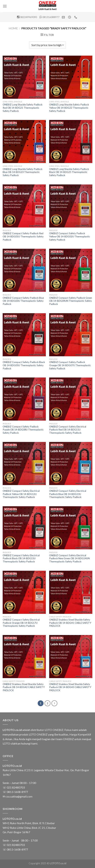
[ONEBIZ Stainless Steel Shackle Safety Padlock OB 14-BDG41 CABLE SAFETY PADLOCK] (71, 592)
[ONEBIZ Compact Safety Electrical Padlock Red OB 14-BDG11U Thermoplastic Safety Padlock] (71, 399)
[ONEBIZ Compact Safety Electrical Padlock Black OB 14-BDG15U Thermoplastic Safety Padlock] (24, 528)
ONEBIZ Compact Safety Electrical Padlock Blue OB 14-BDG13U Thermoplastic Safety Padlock (68, 494)
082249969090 (28, 17)
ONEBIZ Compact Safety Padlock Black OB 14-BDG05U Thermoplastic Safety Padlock (24, 365)
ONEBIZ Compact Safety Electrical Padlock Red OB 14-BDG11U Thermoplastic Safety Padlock (68, 430)
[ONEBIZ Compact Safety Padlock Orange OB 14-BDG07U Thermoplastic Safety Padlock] (71, 335)
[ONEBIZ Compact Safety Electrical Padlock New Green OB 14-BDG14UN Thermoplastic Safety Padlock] (71, 528)
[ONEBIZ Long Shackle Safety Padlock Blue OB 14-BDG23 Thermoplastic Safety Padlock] (24, 141)
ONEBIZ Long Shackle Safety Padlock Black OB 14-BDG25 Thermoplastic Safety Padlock (69, 172)
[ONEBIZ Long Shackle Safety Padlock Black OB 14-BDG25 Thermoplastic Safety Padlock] (71, 141)
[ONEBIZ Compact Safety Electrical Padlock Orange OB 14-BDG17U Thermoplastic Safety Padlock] (24, 592)
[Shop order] (47, 45)
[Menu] (5, 6)
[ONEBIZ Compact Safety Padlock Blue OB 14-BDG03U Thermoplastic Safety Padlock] (24, 270)
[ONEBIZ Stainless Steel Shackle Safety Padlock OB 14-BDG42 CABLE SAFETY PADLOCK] (24, 657)
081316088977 (51, 17)
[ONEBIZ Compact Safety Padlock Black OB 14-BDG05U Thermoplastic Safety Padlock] (24, 335)
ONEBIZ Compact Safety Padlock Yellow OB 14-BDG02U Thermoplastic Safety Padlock (70, 236)
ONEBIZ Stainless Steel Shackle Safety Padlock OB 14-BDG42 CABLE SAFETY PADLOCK (24, 687)
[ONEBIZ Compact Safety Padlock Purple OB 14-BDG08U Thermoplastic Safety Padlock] (24, 399)
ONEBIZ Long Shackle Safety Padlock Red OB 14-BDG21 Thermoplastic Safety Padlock (23, 108)
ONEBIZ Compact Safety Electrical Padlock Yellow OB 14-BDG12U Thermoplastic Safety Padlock (21, 494)
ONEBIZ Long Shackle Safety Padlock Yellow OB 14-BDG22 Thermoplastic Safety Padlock (69, 108)
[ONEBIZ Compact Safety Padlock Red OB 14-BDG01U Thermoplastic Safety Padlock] (24, 206)
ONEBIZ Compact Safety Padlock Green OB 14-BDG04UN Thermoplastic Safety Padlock (71, 301)
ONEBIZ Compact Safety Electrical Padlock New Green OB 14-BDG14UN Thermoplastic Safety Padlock (69, 558)
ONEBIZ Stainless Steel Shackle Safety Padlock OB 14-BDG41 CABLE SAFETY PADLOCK (70, 623)
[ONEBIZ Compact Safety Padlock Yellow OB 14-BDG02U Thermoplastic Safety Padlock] (71, 206)
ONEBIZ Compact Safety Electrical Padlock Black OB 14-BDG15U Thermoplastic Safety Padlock (21, 558)
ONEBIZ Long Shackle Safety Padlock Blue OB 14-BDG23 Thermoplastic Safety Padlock (23, 172)
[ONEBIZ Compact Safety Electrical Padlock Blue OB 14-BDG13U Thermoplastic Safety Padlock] (71, 463)
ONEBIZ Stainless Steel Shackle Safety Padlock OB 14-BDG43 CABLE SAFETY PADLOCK (70, 687)
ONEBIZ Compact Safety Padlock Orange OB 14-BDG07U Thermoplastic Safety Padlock (70, 365)
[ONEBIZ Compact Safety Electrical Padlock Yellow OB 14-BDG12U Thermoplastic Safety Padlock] (24, 463)
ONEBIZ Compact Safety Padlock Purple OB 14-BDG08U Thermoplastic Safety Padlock (23, 430)
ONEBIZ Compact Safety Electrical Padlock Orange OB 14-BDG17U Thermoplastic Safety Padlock (21, 623)
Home (13, 28)
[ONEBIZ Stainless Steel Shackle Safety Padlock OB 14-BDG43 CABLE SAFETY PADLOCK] (71, 657)
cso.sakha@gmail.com (19, 796)
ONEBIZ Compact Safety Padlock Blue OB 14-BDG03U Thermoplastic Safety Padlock (23, 301)
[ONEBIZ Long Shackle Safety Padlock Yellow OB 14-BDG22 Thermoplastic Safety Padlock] (71, 77)
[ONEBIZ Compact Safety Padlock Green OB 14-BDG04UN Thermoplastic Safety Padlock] (71, 270)
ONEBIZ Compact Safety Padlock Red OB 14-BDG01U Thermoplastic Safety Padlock (23, 236)
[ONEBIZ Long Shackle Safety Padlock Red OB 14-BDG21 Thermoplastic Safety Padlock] (24, 77)
